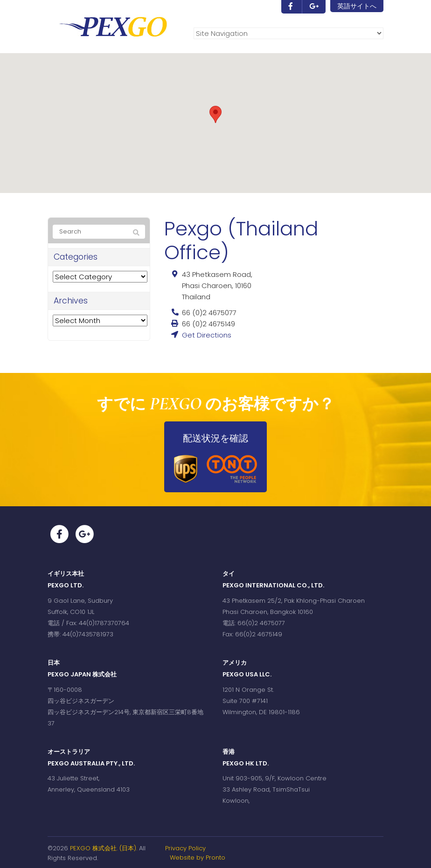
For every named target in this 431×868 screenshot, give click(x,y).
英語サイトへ (357, 6)
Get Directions (207, 335)
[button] (215, 114)
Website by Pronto (198, 858)
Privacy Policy (185, 848)
